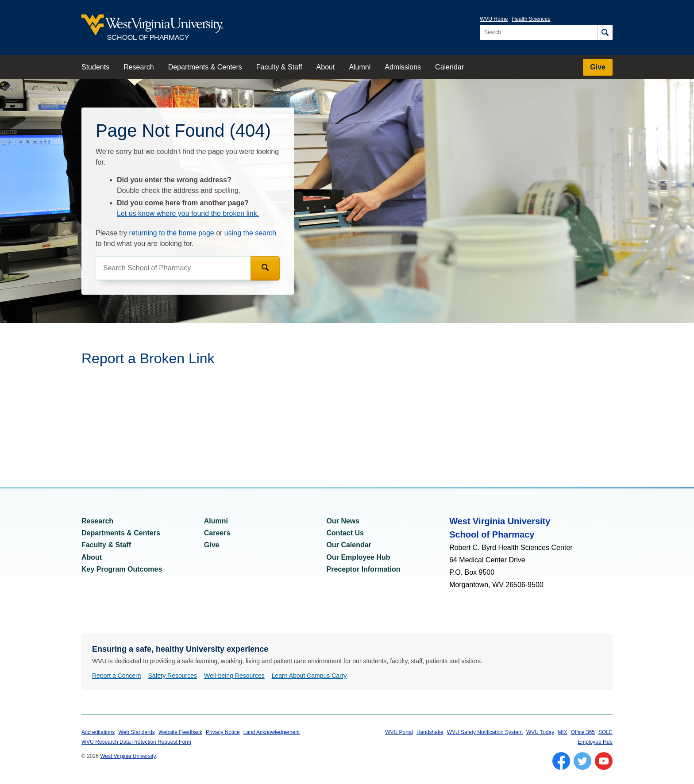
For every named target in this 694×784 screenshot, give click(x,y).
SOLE (605, 732)
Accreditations (98, 732)
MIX (562, 732)
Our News (343, 521)
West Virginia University (128, 756)
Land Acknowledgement (272, 732)
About (326, 67)
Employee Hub (595, 742)
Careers (217, 533)
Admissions (403, 67)
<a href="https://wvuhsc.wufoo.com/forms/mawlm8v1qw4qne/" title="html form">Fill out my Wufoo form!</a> (258, 416)
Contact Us (345, 533)
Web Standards (137, 732)
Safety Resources (173, 676)
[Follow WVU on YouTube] (604, 761)
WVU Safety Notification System (485, 732)
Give (598, 67)
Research (139, 67)
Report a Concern (117, 676)
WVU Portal (399, 732)
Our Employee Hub (359, 557)
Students (95, 67)
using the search (250, 233)
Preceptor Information (364, 569)
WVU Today (540, 732)
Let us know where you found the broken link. (188, 213)
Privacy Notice (223, 732)
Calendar (449, 67)
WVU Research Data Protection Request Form (136, 742)
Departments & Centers (205, 67)
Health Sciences (531, 19)
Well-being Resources (234, 676)
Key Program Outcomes (122, 569)
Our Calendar (349, 545)
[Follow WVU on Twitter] (582, 761)
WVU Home (494, 19)
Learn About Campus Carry (309, 676)
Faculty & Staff (279, 67)
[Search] (605, 32)
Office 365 (583, 732)
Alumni (360, 67)
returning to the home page (172, 233)
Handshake (430, 732)
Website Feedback (180, 732)
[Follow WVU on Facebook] (561, 761)
